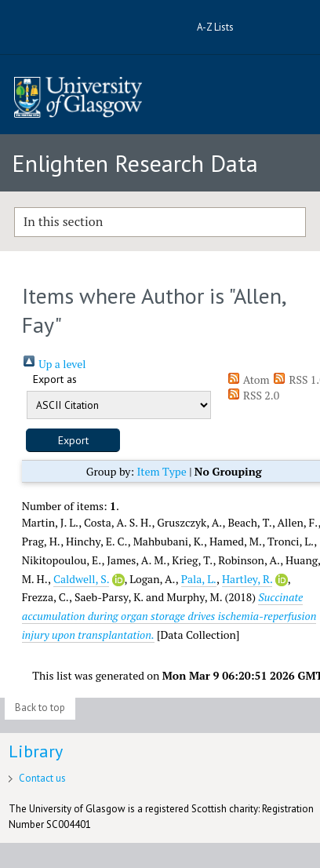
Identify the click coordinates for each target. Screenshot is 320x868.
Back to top (40, 708)
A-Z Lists (215, 27)
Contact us (42, 778)
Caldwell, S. (81, 579)
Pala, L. (199, 579)
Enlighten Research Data (135, 163)
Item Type (161, 471)
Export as (55, 379)
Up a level (54, 364)
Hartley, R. (247, 579)
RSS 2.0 (253, 395)
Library (36, 751)
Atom (248, 379)
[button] (73, 440)
